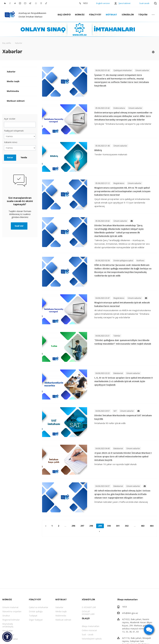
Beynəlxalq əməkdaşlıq (8, 625)
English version (103, 3)
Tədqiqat (33, 616)
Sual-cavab (144, 3)
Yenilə (24, 157)
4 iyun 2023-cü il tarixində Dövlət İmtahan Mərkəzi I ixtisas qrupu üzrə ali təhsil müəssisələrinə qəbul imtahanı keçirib (123, 456)
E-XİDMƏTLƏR (89, 607)
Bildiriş (98, 150)
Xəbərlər (11, 72)
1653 (124, 607)
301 (118, 526)
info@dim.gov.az (130, 613)
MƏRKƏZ (80, 14)
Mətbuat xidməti (16, 101)
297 (82, 526)
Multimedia (13, 91)
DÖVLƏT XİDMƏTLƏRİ (88, 613)
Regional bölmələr (11, 620)
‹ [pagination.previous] (46, 526)
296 (73, 526)
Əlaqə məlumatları (91, 626)
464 (152, 526)
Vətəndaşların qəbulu (92, 639)
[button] (7, 637)
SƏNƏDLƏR (128, 14)
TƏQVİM (143, 14)
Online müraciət (89, 630)
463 (143, 526)
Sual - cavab (88, 634)
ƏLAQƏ (86, 618)
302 (127, 526)
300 (109, 526)
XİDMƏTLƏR (88, 599)
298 (91, 526)
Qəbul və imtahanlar (39, 607)
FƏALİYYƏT (95, 14)
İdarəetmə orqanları (12, 611)
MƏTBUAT (111, 14)
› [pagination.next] (99, 531)
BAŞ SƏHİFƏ (64, 14)
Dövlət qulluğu (36, 611)
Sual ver (19, 226)
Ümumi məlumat (10, 607)
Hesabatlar (8, 631)
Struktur (6, 616)
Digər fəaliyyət (36, 620)
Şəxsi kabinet (124, 3)
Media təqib (13, 81)
